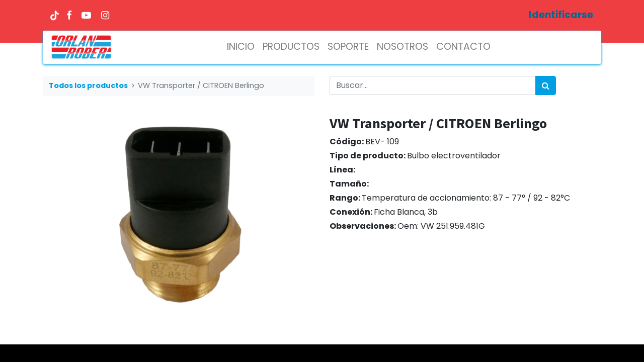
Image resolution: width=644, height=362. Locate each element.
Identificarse (561, 15)
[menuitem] (241, 47)
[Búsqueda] (546, 85)
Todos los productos (88, 85)
